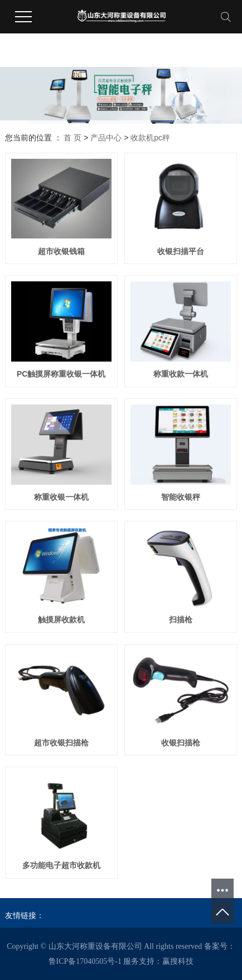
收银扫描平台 (181, 251)
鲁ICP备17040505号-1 (85, 961)
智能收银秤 (181, 497)
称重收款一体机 (181, 374)
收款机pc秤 (150, 138)
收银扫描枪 (181, 743)
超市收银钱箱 (61, 251)
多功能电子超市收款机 (61, 865)
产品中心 (106, 138)
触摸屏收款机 (61, 620)
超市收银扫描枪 (61, 743)
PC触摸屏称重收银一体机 (61, 374)
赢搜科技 (178, 961)
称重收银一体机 (61, 497)
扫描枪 (181, 620)
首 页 (72, 138)
